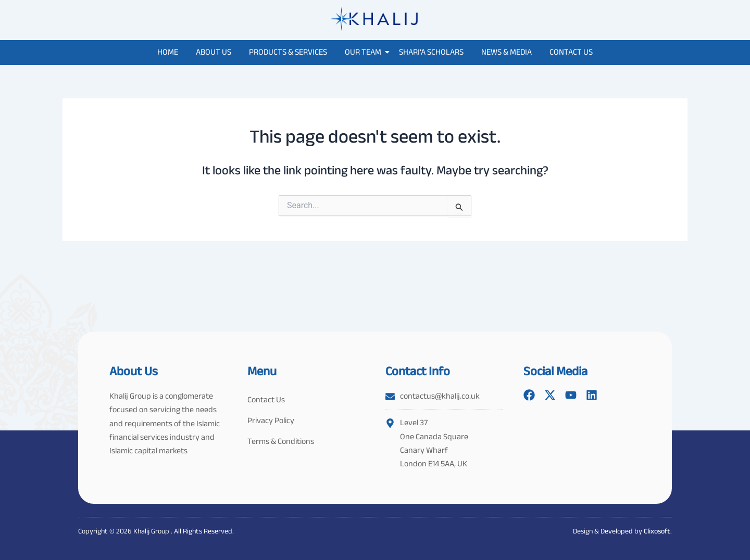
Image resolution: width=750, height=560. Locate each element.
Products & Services (288, 52)
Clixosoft (657, 531)
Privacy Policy (271, 420)
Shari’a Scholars (431, 52)
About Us (214, 52)
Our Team (365, 52)
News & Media (507, 52)
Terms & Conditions (281, 441)
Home (168, 52)
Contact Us (571, 52)
